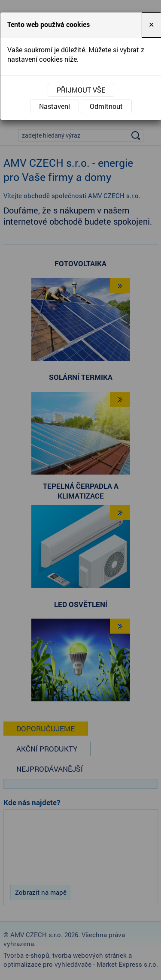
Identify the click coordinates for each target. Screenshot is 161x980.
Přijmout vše (81, 90)
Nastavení (55, 106)
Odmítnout (106, 106)
